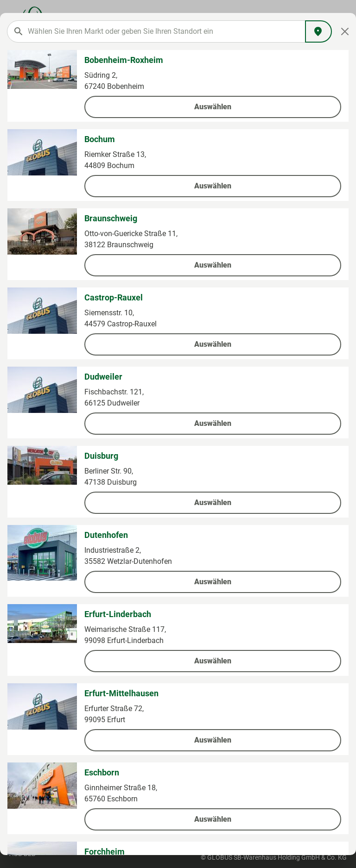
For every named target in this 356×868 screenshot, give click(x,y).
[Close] (345, 31)
